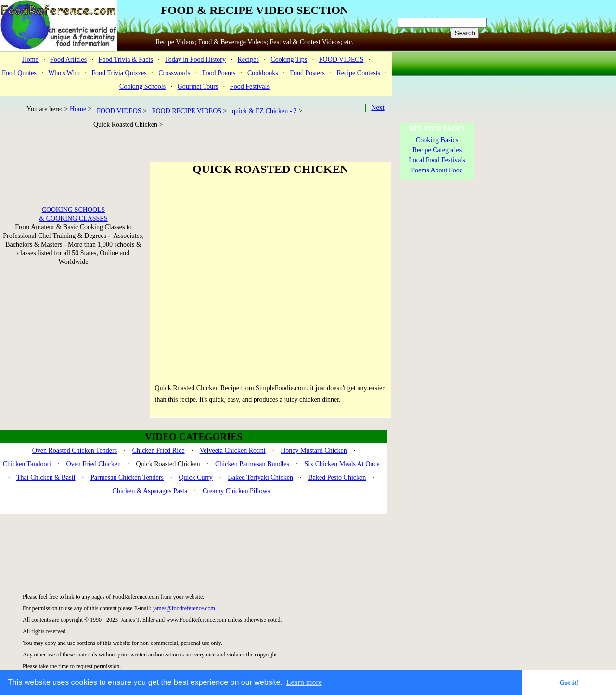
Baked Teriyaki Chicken (260, 478)
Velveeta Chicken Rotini (233, 451)
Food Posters (307, 73)
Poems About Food (437, 170)
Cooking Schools (142, 86)
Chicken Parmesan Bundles (252, 464)
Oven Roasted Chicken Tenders (75, 451)
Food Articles (68, 59)
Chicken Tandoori (27, 464)
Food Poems (219, 73)
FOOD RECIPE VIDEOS (187, 111)
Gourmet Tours (198, 86)
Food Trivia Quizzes (119, 73)
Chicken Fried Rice (159, 451)
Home (30, 59)
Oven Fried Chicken (93, 464)
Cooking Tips (289, 59)
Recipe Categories (437, 150)
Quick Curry (195, 478)
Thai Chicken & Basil (46, 478)
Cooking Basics (437, 140)
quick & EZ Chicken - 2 (264, 111)
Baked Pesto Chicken (337, 478)
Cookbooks (263, 73)
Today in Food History (195, 59)
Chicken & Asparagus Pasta (150, 491)
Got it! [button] (569, 682)
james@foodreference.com (184, 608)
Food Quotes (19, 73)
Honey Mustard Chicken (314, 451)
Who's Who (64, 73)
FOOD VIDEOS (341, 59)
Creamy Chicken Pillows (236, 491)
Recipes (248, 59)
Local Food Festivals (437, 160)
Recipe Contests (358, 73)
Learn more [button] (304, 682)
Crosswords (174, 73)
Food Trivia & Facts (126, 59)
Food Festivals (250, 86)
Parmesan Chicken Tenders (127, 478)
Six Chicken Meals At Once (342, 464)
